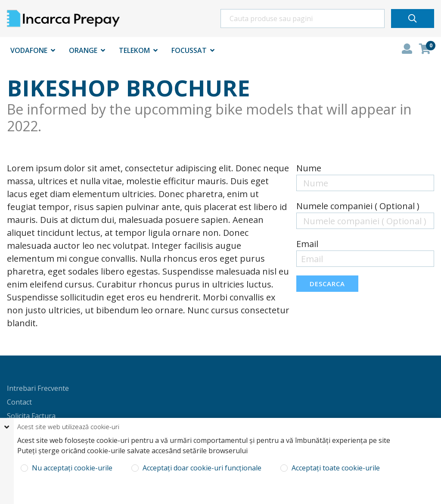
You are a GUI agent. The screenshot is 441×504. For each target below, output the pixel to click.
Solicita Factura (31, 416)
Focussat (189, 50)
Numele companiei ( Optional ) (358, 206)
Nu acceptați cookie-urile (71, 468)
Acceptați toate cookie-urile (335, 468)
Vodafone (29, 50)
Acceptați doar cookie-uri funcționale (201, 468)
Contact (19, 402)
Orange (83, 50)
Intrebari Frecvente (38, 388)
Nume (309, 168)
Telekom (134, 50)
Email (307, 244)
